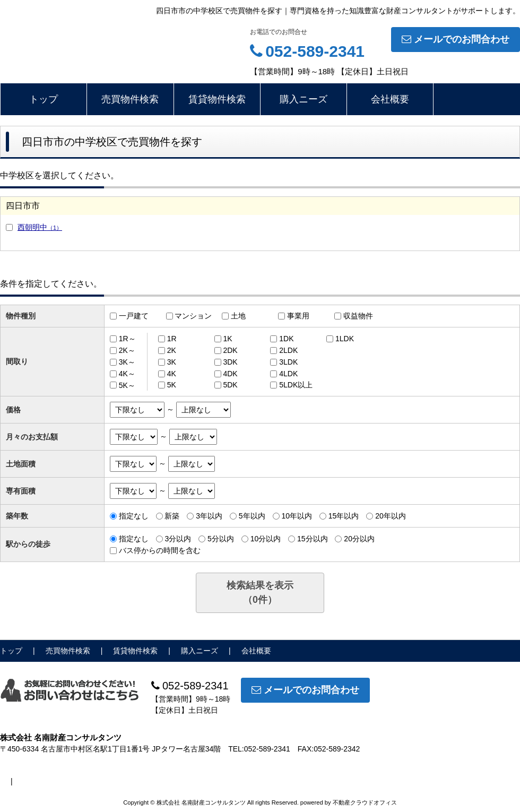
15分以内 (313, 539)
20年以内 (391, 516)
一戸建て (134, 316)
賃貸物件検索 (217, 99)
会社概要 (390, 99)
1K (227, 339)
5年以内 (252, 516)
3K (172, 362)
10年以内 (297, 516)
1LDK (345, 339)
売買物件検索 (130, 99)
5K (172, 385)
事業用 (298, 316)
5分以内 (221, 539)
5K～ (127, 385)
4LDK (288, 374)
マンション (193, 316)
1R (172, 339)
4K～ (127, 374)
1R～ (127, 339)
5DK (230, 385)
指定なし (134, 516)
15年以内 (344, 516)
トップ (44, 99)
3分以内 (178, 539)
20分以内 (359, 539)
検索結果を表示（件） (260, 593)
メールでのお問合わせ (456, 39)
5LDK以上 (296, 385)
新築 (172, 516)
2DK (230, 350)
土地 (238, 316)
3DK (230, 362)
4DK (230, 374)
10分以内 (266, 539)
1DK (286, 339)
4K (172, 374)
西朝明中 (40, 227)
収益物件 (358, 316)
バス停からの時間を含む (160, 550)
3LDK (288, 362)
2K (172, 350)
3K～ (127, 362)
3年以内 (209, 516)
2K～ (127, 350)
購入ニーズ (304, 99)
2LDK (288, 350)
